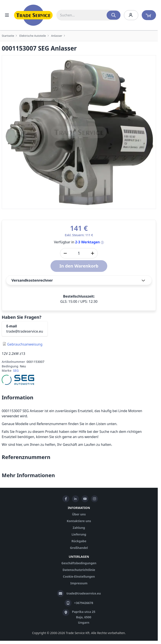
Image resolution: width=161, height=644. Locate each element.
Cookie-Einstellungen (79, 576)
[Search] (114, 15)
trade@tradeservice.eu (25, 331)
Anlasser (57, 36)
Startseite (8, 36)
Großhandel (79, 548)
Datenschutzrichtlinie (79, 570)
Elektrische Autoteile (33, 36)
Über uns (79, 514)
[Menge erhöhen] (93, 253)
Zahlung (79, 528)
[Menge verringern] (65, 253)
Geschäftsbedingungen (79, 563)
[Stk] (79, 253)
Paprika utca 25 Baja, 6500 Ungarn (84, 617)
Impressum (79, 583)
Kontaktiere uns (79, 521)
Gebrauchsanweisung (25, 344)
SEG (16, 371)
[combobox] (88, 15)
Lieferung (79, 534)
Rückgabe (79, 541)
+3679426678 (84, 603)
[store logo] (33, 15)
